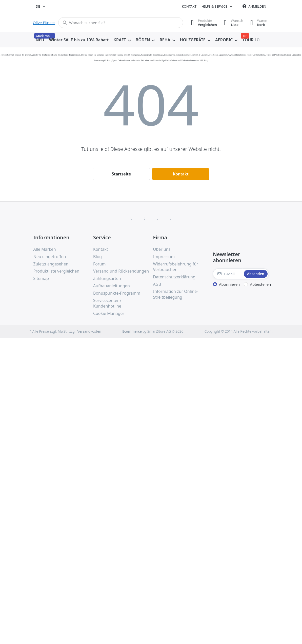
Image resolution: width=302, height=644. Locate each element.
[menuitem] (40, 40)
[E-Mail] (228, 274)
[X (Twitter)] (145, 218)
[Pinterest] (171, 218)
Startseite (121, 174)
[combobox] (41, 6)
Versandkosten (89, 331)
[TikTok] (158, 218)
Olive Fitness (44, 23)
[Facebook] (131, 218)
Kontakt (189, 6)
